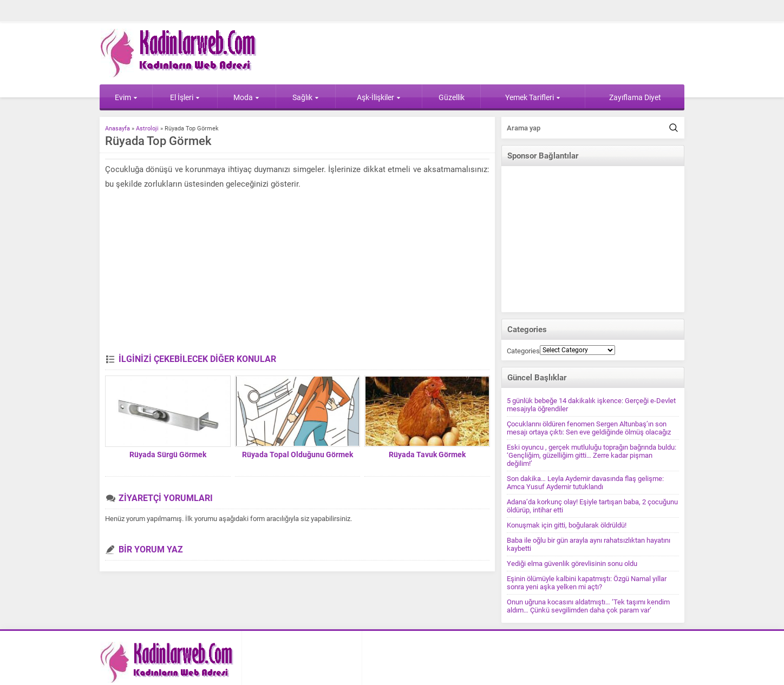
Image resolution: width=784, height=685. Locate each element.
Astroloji (147, 129)
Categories (523, 351)
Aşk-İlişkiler (379, 97)
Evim (126, 97)
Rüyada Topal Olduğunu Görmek (298, 455)
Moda (246, 97)
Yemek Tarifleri (533, 97)
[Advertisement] (297, 273)
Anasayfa (117, 129)
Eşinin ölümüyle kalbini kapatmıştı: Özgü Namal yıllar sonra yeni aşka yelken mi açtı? (587, 583)
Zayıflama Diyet (635, 97)
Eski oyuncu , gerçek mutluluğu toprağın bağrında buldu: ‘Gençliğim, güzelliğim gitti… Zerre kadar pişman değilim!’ (592, 455)
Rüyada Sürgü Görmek (168, 455)
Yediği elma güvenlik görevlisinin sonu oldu (572, 564)
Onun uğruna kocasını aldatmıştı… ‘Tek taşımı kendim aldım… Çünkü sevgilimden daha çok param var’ (588, 606)
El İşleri (185, 97)
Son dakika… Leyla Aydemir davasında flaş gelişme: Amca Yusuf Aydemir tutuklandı (585, 483)
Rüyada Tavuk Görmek (427, 455)
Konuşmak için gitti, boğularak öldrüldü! (567, 525)
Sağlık (306, 97)
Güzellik (452, 97)
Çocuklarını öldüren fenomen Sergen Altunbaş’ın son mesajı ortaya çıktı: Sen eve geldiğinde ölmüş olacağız (589, 428)
